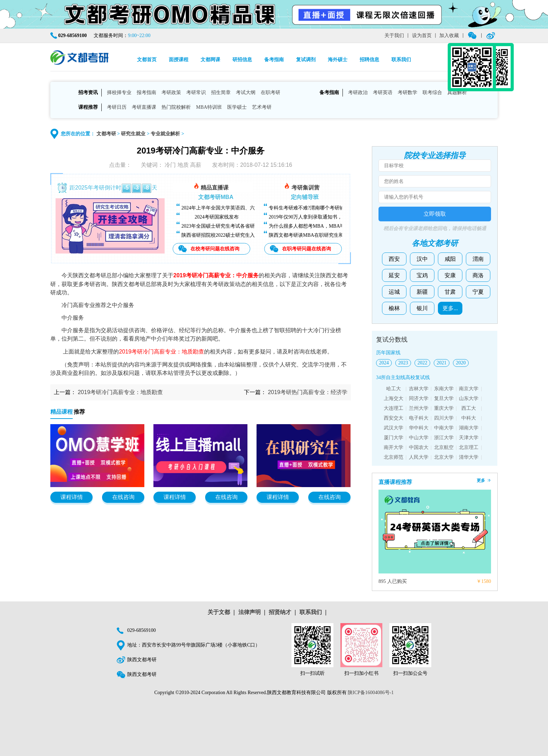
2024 (384, 363)
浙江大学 (444, 438)
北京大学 (444, 457)
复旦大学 (444, 398)
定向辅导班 (305, 197)
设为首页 (422, 35)
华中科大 (419, 428)
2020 (461, 363)
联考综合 (432, 92)
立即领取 (435, 214)
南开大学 (394, 447)
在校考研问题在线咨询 (215, 249)
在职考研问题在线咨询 (307, 249)
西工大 (469, 408)
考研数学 (408, 92)
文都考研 (106, 134)
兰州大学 (419, 408)
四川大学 (444, 418)
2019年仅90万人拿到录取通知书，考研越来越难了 (323, 217)
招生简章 (221, 92)
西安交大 (394, 418)
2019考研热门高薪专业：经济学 (308, 392)
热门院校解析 (176, 107)
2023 (403, 363)
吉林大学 (419, 389)
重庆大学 (444, 408)
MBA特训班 (209, 107)
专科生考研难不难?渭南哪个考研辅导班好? (315, 208)
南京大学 (469, 389)
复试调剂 (306, 60)
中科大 (469, 418)
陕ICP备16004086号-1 (371, 693)
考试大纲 (246, 92)
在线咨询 (123, 497)
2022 (423, 363)
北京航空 (444, 447)
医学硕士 (237, 107)
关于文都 (219, 612)
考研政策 (171, 92)
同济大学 (419, 398)
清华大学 (469, 457)
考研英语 (383, 92)
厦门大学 (394, 438)
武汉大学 (394, 428)
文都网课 (210, 60)
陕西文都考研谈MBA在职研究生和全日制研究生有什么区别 (333, 235)
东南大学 (444, 389)
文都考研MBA (216, 197)
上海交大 (394, 398)
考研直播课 (144, 107)
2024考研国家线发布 (217, 217)
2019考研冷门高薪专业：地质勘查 (120, 392)
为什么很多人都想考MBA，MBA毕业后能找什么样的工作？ (334, 226)
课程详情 (72, 497)
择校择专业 (119, 92)
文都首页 (147, 60)
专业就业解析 (165, 134)
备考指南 (274, 60)
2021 (442, 363)
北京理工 (469, 447)
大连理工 (394, 408)
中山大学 (419, 438)
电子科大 (419, 418)
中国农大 (419, 447)
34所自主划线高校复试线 (403, 377)
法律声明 (250, 612)
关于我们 (394, 35)
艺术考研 (262, 107)
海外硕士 (338, 60)
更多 (481, 480)
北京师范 (394, 457)
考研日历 (117, 107)
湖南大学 (469, 428)
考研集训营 (302, 187)
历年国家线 (388, 353)
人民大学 (419, 457)
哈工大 (394, 389)
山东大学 (469, 398)
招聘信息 (369, 60)
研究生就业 (133, 134)
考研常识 (196, 92)
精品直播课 (211, 187)
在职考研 (271, 92)
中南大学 (444, 428)
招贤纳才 (280, 612)
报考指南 (146, 92)
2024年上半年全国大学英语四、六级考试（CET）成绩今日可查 (250, 208)
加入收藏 (449, 35)
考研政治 (358, 92)
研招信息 (242, 60)
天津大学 (469, 438)
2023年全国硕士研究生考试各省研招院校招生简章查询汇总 (245, 226)
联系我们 (401, 60)
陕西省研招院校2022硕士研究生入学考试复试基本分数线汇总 (247, 235)
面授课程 (179, 60)
